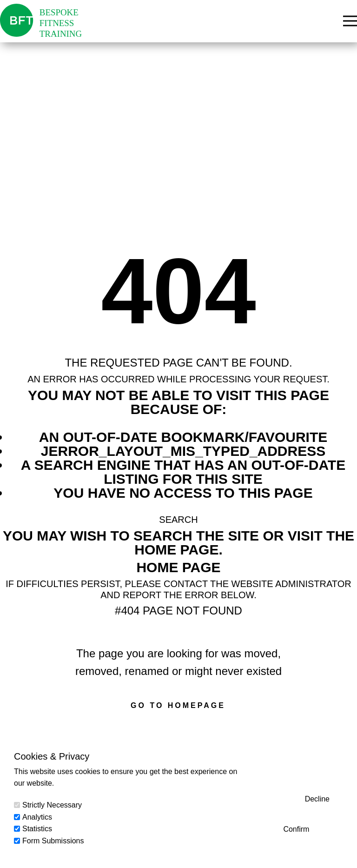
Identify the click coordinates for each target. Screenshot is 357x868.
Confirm (296, 829)
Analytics (37, 817)
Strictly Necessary (52, 805)
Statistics (37, 829)
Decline (317, 799)
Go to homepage (178, 705)
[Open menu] (350, 21)
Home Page (178, 567)
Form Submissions (53, 841)
